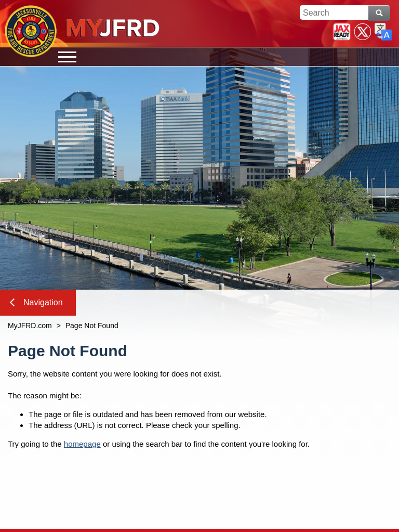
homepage (82, 444)
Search (379, 13)
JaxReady (342, 32)
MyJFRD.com (30, 326)
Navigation (36, 302)
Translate (383, 32)
